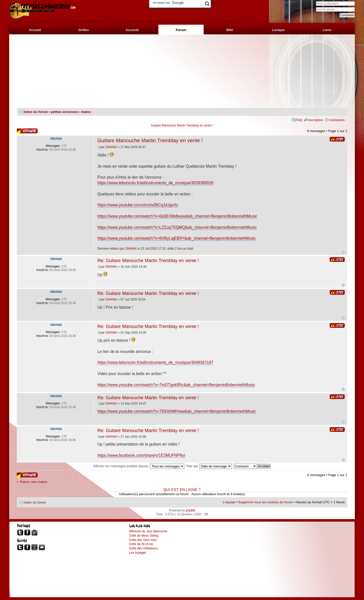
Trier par (209, 466)
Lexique (278, 30)
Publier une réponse (27, 131)
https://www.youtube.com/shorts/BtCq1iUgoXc (138, 205)
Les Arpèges (138, 553)
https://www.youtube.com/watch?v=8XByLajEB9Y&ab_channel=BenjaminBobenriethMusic (177, 238)
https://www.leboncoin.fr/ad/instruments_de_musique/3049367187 (155, 362)
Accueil (35, 30)
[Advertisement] (182, 71)
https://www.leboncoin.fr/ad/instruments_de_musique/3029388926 (155, 183)
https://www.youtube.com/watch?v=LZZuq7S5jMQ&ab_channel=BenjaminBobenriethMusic (177, 227)
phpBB (190, 510)
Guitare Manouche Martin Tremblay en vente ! (182, 125)
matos (86, 112)
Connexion (337, 120)
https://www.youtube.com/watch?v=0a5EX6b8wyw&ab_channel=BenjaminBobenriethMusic (177, 216)
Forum (181, 30)
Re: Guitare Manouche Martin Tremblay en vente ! (148, 261)
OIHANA (111, 147)
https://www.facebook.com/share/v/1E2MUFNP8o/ (141, 455)
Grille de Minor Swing (144, 536)
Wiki (230, 30)
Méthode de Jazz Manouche (148, 531)
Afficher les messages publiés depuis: (139, 466)
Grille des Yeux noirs (143, 540)
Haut (343, 252)
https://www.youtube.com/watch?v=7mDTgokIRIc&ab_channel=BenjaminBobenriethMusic (176, 385)
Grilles (84, 30)
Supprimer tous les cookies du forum (266, 502)
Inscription (315, 120)
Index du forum (36, 112)
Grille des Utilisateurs (143, 548)
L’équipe (229, 502)
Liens (327, 30)
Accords (132, 30)
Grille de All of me (141, 544)
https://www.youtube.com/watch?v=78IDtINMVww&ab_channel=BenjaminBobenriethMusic (177, 411)
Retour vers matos (34, 482)
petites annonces (65, 112)
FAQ (299, 120)
